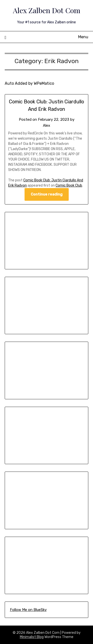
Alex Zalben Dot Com (47, 10)
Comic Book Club (69, 185)
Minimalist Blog (32, 637)
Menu (83, 37)
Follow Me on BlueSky (28, 610)
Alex (46, 125)
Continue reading (47, 194)
